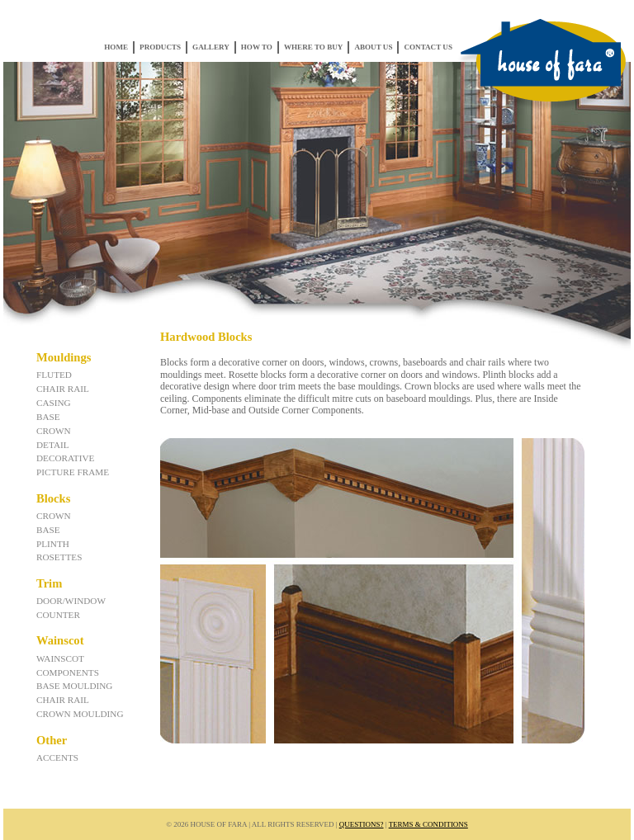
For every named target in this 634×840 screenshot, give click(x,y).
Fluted (54, 375)
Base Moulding (74, 686)
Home (116, 47)
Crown (54, 431)
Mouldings (64, 357)
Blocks (53, 498)
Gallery (211, 47)
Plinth (53, 544)
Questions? (362, 824)
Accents (57, 757)
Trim (49, 583)
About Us (373, 47)
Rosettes (59, 557)
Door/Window (71, 601)
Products (160, 47)
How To (257, 47)
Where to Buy (313, 47)
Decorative (65, 458)
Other (52, 740)
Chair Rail (63, 389)
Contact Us (428, 47)
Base (48, 417)
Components (68, 672)
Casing (54, 403)
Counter (58, 615)
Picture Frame (73, 472)
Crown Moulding (80, 714)
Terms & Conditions (428, 824)
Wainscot (60, 640)
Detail (53, 445)
